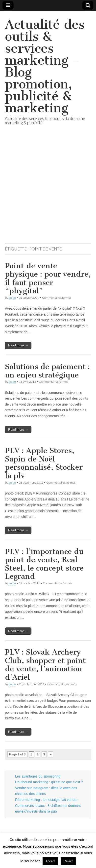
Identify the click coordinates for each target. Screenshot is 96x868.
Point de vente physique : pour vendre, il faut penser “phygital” (48, 278)
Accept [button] (50, 861)
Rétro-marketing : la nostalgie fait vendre (46, 800)
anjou (12, 298)
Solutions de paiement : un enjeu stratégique (47, 371)
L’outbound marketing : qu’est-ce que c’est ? (49, 782)
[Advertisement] (48, 190)
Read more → (18, 345)
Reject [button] (68, 861)
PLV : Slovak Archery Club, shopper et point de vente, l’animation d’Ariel (45, 665)
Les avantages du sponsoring (38, 776)
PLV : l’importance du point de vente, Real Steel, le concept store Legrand (44, 564)
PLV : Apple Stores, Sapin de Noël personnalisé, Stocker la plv (44, 463)
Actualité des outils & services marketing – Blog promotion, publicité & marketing (45, 66)
